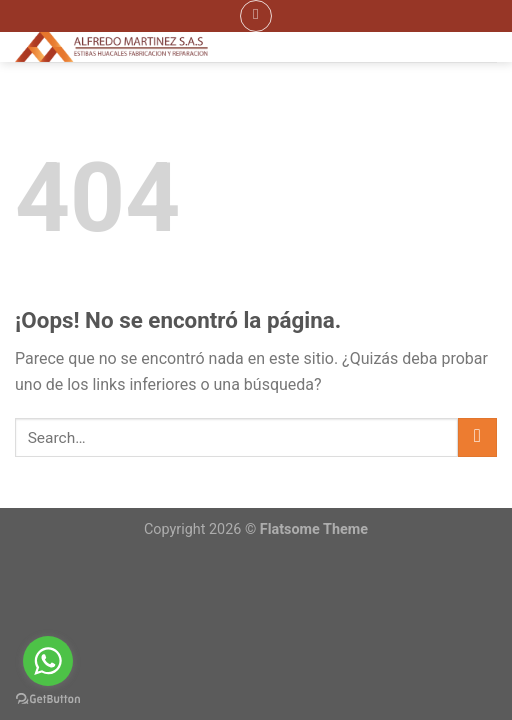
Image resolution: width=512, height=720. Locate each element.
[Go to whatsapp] (48, 661)
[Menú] (256, 16)
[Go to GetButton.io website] (48, 699)
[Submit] (477, 437)
